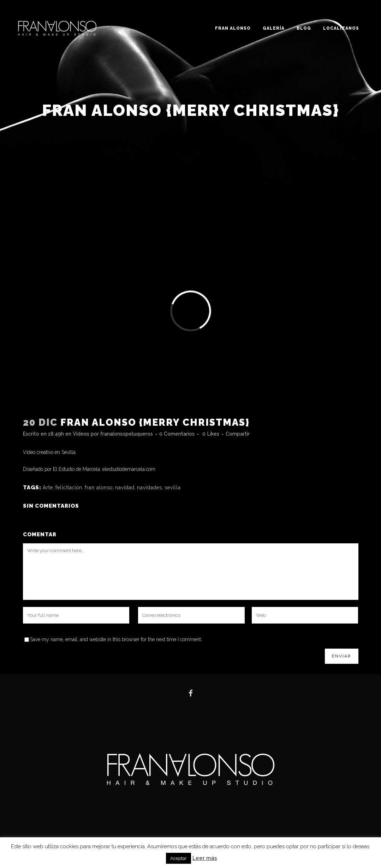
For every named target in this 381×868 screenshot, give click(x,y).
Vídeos (81, 434)
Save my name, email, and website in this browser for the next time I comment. (116, 639)
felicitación (69, 488)
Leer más (205, 858)
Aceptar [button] (178, 858)
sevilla (173, 488)
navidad (125, 488)
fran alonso (99, 488)
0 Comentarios (177, 434)
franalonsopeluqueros (127, 434)
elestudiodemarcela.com (129, 469)
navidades (150, 488)
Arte (48, 488)
